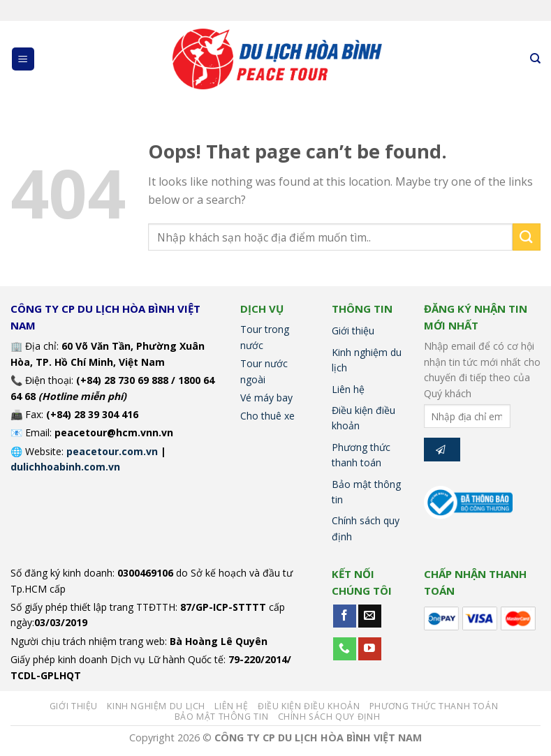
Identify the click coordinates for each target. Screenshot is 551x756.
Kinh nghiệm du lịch (367, 360)
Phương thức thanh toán (361, 455)
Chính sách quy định (366, 528)
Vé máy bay (266, 398)
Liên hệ (348, 389)
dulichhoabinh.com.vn (65, 467)
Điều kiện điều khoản (363, 418)
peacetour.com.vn (112, 451)
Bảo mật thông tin (366, 492)
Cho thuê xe (267, 416)
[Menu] (23, 59)
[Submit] (527, 237)
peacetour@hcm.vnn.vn (114, 432)
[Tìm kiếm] (535, 59)
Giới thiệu (353, 331)
